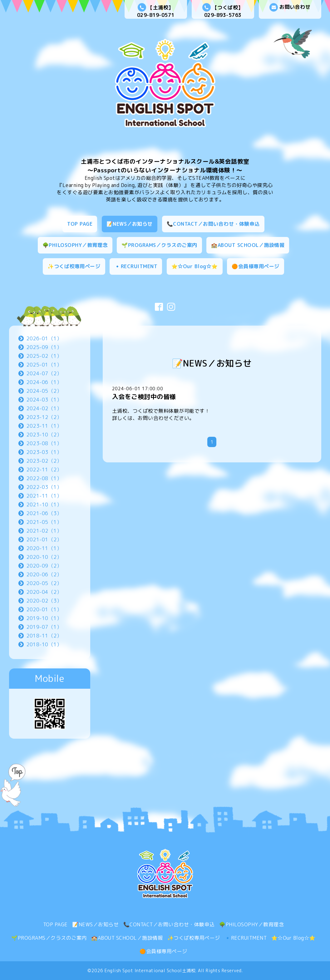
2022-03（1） (44, 487)
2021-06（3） (44, 513)
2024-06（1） (44, 382)
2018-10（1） (44, 644)
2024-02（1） (44, 408)
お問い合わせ (290, 7)
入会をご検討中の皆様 (144, 396)
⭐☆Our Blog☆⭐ (195, 266)
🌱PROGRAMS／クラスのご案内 (159, 245)
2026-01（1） (44, 338)
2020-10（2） (44, 557)
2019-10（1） (44, 618)
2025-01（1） (44, 365)
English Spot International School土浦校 (150, 970)
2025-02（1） (44, 356)
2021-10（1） (44, 505)
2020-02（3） (44, 601)
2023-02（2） (44, 461)
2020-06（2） (44, 574)
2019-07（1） (44, 627)
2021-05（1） (44, 522)
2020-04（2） (44, 592)
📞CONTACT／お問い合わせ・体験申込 (213, 224)
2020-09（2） (44, 566)
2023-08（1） (44, 443)
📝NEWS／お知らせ (130, 224)
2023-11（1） (44, 426)
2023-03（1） (44, 452)
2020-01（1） (44, 609)
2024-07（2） (44, 373)
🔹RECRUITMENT (136, 266)
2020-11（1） (44, 548)
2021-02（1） (44, 531)
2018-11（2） (44, 636)
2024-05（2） (44, 391)
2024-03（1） (44, 400)
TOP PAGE (80, 224)
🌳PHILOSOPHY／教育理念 (75, 245)
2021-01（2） (44, 539)
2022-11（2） (44, 470)
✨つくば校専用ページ (74, 266)
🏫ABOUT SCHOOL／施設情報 (248, 245)
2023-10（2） (44, 435)
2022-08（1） (44, 478)
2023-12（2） (44, 417)
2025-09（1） (44, 347)
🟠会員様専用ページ (256, 266)
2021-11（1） (44, 496)
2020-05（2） (44, 583)
